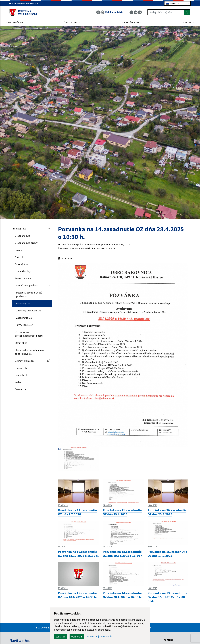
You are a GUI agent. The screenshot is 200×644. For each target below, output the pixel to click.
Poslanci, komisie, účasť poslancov (29, 294)
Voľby (18, 382)
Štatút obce (21, 343)
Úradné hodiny (23, 271)
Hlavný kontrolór (24, 325)
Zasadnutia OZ (24, 318)
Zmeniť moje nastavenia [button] (99, 636)
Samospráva (20, 229)
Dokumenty (21, 368)
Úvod (62, 244)
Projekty (19, 250)
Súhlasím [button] (61, 637)
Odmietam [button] (77, 637)
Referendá (20, 389)
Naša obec (20, 257)
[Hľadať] (187, 12)
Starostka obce (23, 278)
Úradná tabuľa (23, 236)
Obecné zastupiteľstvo (27, 285)
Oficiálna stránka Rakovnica (24, 3)
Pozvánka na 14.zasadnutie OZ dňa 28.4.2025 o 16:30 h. (87, 248)
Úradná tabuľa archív (26, 243)
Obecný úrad (22, 264)
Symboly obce (22, 375)
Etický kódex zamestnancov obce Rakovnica (29, 352)
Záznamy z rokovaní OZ (29, 311)
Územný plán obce (32, 361)
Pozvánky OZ (23, 303)
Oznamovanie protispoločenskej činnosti (29, 334)
